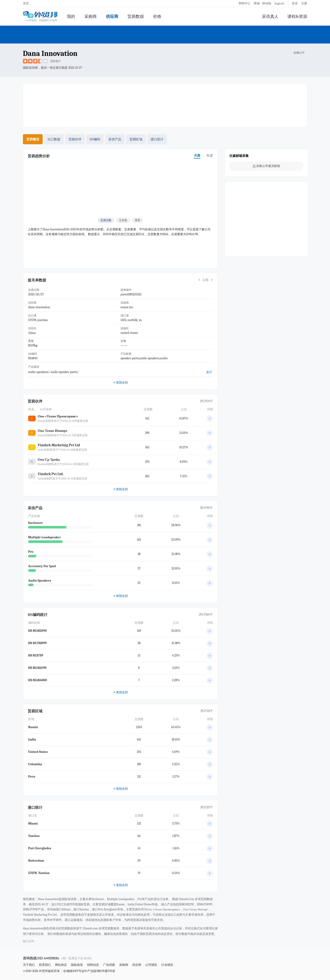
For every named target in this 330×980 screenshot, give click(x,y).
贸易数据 (136, 16)
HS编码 (95, 139)
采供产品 (115, 139)
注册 (304, 3)
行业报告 (167, 965)
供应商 (112, 16)
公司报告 (151, 965)
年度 (210, 156)
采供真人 (270, 16)
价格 (157, 16)
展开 (209, 372)
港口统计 (157, 139)
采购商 (91, 16)
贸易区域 (136, 139)
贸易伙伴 (75, 139)
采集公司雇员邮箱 (266, 166)
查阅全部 (120, 382)
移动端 (267, 3)
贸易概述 (33, 139)
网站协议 (61, 965)
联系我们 (45, 965)
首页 (26, 3)
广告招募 (109, 965)
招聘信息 (93, 965)
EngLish (279, 3)
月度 (197, 156)
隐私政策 (77, 965)
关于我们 (29, 965)
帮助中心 (245, 3)
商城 (257, 3)
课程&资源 (297, 16)
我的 (71, 16)
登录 (295, 3)
